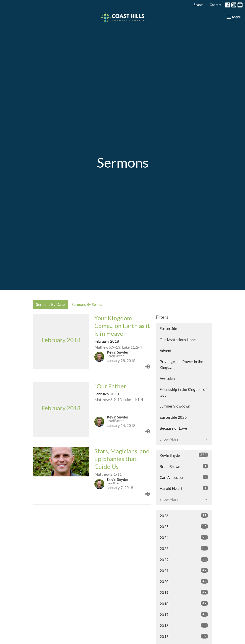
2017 (184, 614)
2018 (184, 603)
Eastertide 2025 (173, 417)
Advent (166, 351)
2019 (184, 592)
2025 (184, 526)
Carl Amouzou (184, 477)
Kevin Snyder (184, 455)
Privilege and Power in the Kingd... (181, 364)
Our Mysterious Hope (178, 340)
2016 (184, 625)
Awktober (168, 378)
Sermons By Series (87, 304)
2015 (184, 636)
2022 (184, 559)
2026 (184, 515)
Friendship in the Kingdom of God (183, 392)
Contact (215, 5)
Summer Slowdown (175, 406)
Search (199, 5)
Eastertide (168, 328)
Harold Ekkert (184, 488)
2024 (184, 537)
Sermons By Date (50, 304)
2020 (184, 581)
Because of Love (173, 428)
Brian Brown (184, 466)
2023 (184, 548)
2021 (184, 570)
